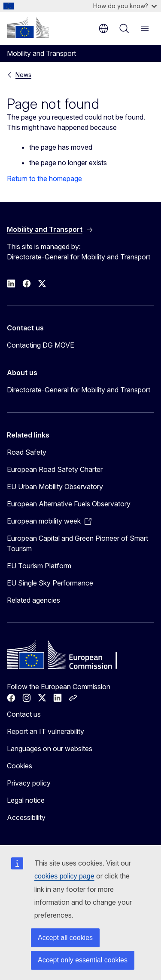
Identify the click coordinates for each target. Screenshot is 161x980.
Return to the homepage (44, 179)
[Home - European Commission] (28, 28)
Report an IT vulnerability (46, 731)
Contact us (24, 714)
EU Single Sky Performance (50, 583)
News (23, 75)
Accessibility (26, 817)
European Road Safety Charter (55, 469)
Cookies (20, 766)
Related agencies (33, 600)
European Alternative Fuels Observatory (69, 504)
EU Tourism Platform (39, 566)
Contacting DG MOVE (41, 345)
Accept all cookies (65, 938)
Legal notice (26, 800)
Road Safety (27, 452)
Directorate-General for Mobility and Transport (79, 390)
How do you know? (125, 6)
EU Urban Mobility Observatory (55, 487)
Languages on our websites (50, 749)
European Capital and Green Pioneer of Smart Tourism (77, 543)
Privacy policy (29, 783)
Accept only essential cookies (83, 960)
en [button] (103, 28)
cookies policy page (64, 876)
